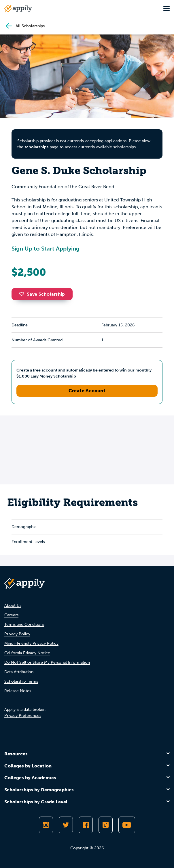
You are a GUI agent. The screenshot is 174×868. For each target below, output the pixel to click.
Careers (11, 615)
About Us (13, 606)
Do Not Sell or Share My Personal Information (47, 662)
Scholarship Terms (21, 681)
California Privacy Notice (27, 653)
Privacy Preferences (23, 716)
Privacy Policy (17, 634)
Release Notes (18, 691)
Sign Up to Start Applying (46, 249)
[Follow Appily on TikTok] (106, 825)
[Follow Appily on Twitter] (66, 825)
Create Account (87, 391)
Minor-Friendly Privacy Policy (31, 643)
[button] (23, 294)
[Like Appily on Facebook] (86, 825)
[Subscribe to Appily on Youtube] (127, 825)
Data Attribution (19, 672)
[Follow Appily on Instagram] (46, 825)
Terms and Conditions (24, 624)
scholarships (36, 147)
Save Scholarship (42, 294)
